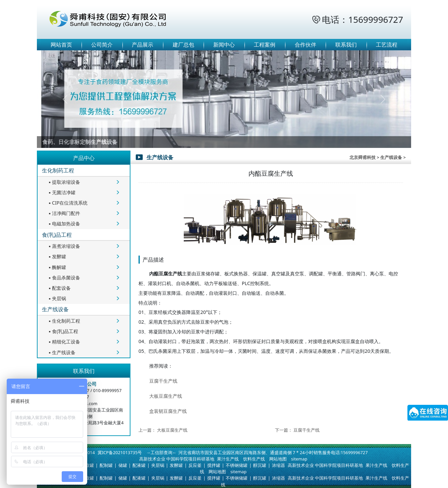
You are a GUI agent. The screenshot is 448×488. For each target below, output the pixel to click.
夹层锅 (57, 298)
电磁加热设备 (64, 224)
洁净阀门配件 (64, 213)
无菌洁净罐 (61, 192)
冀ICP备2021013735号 (120, 452)
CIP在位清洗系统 (68, 203)
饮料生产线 (254, 459)
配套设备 (59, 288)
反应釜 (195, 465)
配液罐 (139, 465)
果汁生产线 (228, 459)
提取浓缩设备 (64, 182)
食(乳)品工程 (57, 235)
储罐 (123, 465)
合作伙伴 (305, 45)
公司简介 (102, 45)
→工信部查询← (161, 452)
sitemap (299, 459)
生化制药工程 (58, 170)
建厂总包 (183, 45)
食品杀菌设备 (64, 278)
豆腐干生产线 (163, 381)
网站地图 (278, 459)
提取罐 (87, 465)
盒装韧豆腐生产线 (168, 411)
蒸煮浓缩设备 (64, 246)
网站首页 (61, 45)
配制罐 (106, 465)
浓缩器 (278, 465)
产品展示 (143, 45)
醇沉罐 (260, 465)
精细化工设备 (64, 342)
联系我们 (346, 45)
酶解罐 (57, 267)
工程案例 (265, 45)
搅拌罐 (214, 465)
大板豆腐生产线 (166, 396)
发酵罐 (57, 256)
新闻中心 (224, 45)
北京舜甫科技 (362, 157)
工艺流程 (387, 45)
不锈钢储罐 (237, 465)
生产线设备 (55, 309)
